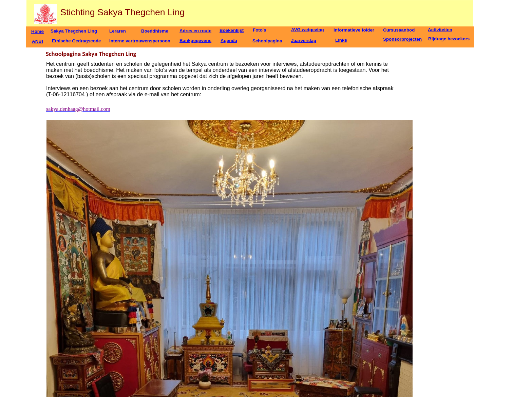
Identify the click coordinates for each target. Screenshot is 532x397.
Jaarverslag (304, 41)
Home (37, 31)
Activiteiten (440, 30)
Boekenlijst (232, 30)
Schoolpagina (267, 41)
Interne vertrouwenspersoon (140, 41)
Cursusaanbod (399, 30)
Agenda (229, 41)
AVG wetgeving (308, 30)
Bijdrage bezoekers (449, 39)
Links (341, 40)
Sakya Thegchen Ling (74, 31)
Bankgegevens (195, 41)
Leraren (118, 31)
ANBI (37, 41)
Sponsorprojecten (402, 39)
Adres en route (195, 31)
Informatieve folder (354, 30)
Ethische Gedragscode (76, 41)
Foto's (259, 30)
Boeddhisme (155, 31)
